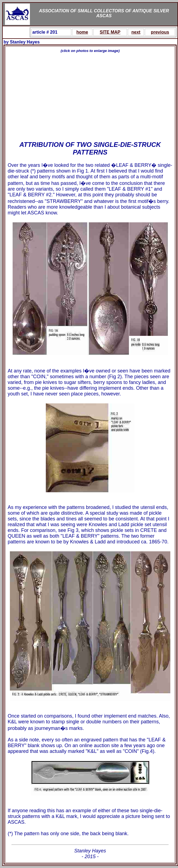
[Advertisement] (90, 97)
